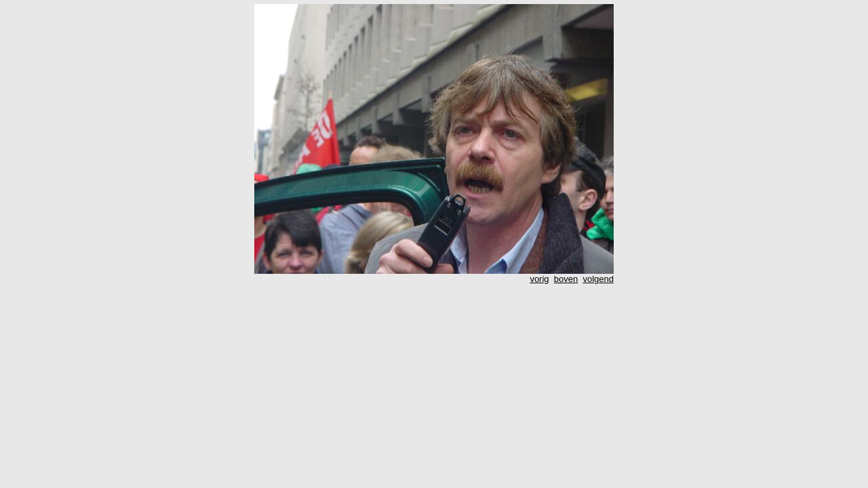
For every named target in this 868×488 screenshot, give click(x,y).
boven (566, 279)
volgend (598, 279)
